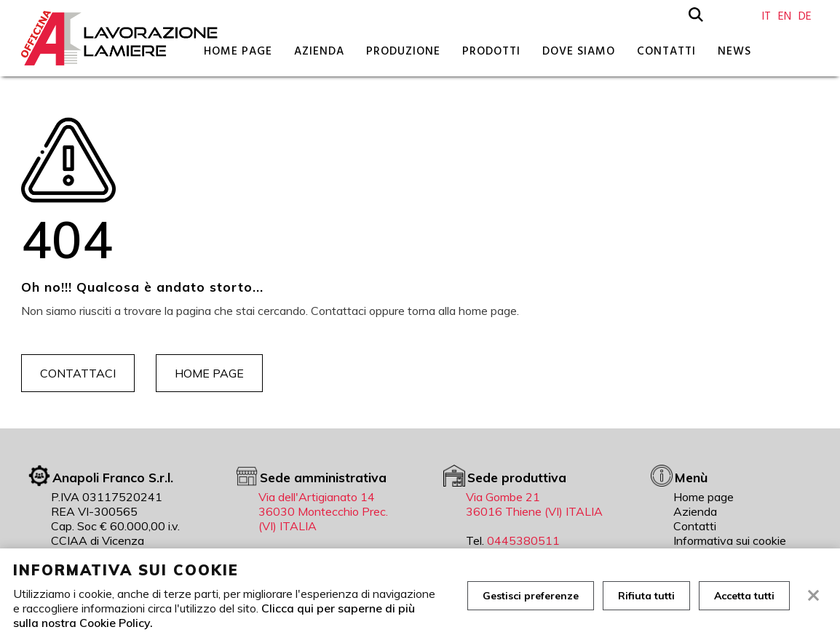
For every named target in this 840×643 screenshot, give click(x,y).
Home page (238, 51)
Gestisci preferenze (531, 596)
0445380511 (523, 540)
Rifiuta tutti (646, 596)
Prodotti (491, 51)
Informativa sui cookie (730, 540)
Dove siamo (579, 51)
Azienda (319, 51)
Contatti (666, 51)
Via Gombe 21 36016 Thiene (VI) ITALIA (534, 504)
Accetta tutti (744, 596)
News (734, 51)
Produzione (403, 51)
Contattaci (78, 373)
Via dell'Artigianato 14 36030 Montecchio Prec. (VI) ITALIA (323, 511)
